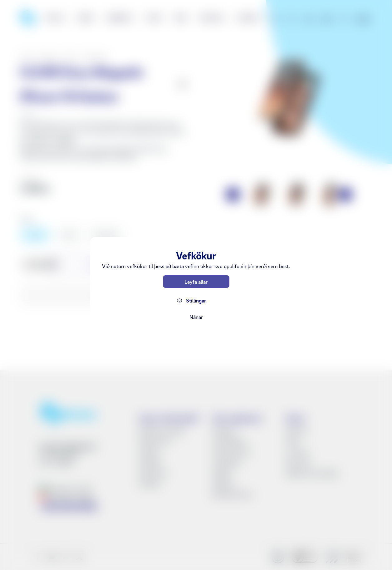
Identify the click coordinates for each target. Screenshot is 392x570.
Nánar (196, 317)
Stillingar (196, 300)
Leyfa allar (196, 282)
